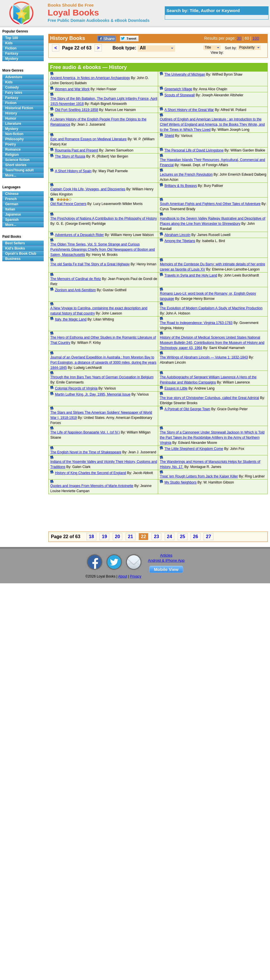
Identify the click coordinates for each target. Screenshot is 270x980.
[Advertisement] (96, 514)
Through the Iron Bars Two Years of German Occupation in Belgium (102, 377)
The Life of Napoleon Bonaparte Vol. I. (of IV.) (85, 432)
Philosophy (15, 139)
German (12, 204)
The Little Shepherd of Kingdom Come (194, 449)
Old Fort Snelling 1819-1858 (76, 110)
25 (183, 537)
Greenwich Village (178, 89)
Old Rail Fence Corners (68, 204)
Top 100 (12, 38)
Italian (10, 209)
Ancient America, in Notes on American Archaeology (90, 78)
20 (118, 537)
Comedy (12, 87)
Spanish (12, 220)
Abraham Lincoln (177, 235)
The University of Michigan (185, 74)
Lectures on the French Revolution (186, 174)
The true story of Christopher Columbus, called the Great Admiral (209, 398)
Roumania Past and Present (76, 150)
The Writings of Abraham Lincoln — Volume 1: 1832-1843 (204, 357)
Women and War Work (72, 89)
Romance (13, 149)
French (11, 199)
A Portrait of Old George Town (187, 409)
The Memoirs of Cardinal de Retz (76, 279)
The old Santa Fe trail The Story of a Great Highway (90, 264)
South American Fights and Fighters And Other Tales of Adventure (210, 204)
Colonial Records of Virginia (76, 388)
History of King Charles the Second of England (90, 473)
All (143, 48)
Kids (9, 43)
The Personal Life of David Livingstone (194, 150)
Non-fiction (14, 134)
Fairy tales (14, 93)
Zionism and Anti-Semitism (75, 290)
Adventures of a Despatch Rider (79, 235)
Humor (11, 118)
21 (131, 537)
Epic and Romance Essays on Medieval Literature (88, 139)
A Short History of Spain (73, 171)
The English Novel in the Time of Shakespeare (86, 452)
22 (143, 537)
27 (208, 537)
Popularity (247, 47)
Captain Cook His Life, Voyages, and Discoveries (88, 189)
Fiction (11, 48)
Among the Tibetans (180, 241)
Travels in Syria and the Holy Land (191, 275)
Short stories (16, 165)
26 (196, 537)
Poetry (10, 144)
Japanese (13, 214)
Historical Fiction (19, 108)
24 (170, 537)
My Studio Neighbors (180, 482)
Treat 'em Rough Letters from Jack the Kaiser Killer (199, 476)
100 (256, 38)
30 (239, 38)
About (123, 576)
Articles (166, 555)
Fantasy (12, 53)
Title (208, 47)
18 (91, 537)
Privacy (136, 576)
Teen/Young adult (19, 170)
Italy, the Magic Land (71, 319)
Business (13, 259)
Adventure (14, 77)
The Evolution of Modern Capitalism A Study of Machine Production (211, 308)
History (11, 113)
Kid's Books (15, 248)
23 (156, 537)
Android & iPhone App (166, 560)
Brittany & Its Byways (181, 186)
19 (104, 537)
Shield (169, 136)
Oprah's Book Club (21, 254)
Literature (13, 124)
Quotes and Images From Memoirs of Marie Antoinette (92, 486)
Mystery (12, 59)
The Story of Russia (70, 156)
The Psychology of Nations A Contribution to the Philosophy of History (104, 218)
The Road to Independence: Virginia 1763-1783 (196, 323)
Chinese (12, 194)
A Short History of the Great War (189, 110)
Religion (12, 155)
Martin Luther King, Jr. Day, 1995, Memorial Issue (93, 394)
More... (11, 175)
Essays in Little (176, 388)
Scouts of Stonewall (180, 95)
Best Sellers (15, 243)
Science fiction (17, 160)
